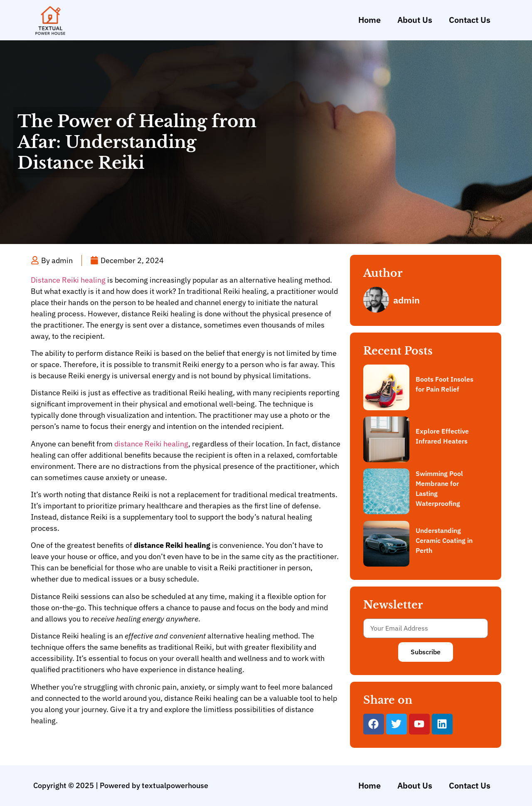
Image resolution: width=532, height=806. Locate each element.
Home (369, 20)
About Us (415, 20)
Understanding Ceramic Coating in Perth (444, 540)
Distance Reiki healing (68, 280)
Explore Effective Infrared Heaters (442, 436)
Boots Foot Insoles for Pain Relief (445, 384)
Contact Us (470, 20)
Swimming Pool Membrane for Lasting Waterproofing (439, 488)
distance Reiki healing (151, 444)
